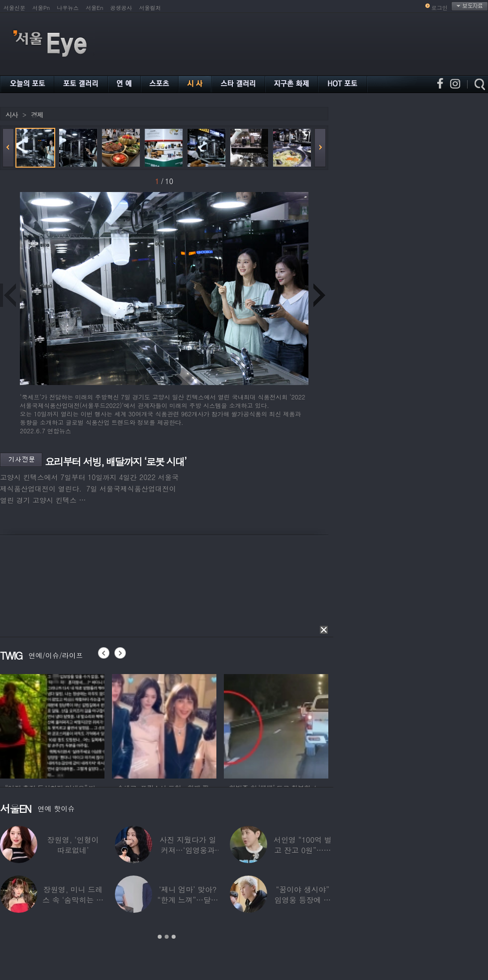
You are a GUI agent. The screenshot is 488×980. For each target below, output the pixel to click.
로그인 (439, 8)
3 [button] (174, 937)
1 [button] (160, 937)
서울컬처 (150, 8)
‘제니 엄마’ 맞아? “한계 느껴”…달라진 (188, 900)
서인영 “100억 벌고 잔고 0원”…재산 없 (302, 850)
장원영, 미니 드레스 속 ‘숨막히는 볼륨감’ (73, 900)
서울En (94, 8)
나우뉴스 (68, 8)
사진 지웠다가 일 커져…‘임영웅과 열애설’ (188, 850)
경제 (37, 115)
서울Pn (41, 8)
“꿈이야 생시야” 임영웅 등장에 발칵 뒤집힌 (302, 900)
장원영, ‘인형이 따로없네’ (73, 845)
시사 (11, 115)
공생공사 (121, 8)
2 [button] (167, 937)
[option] (52, 725)
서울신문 (14, 8)
